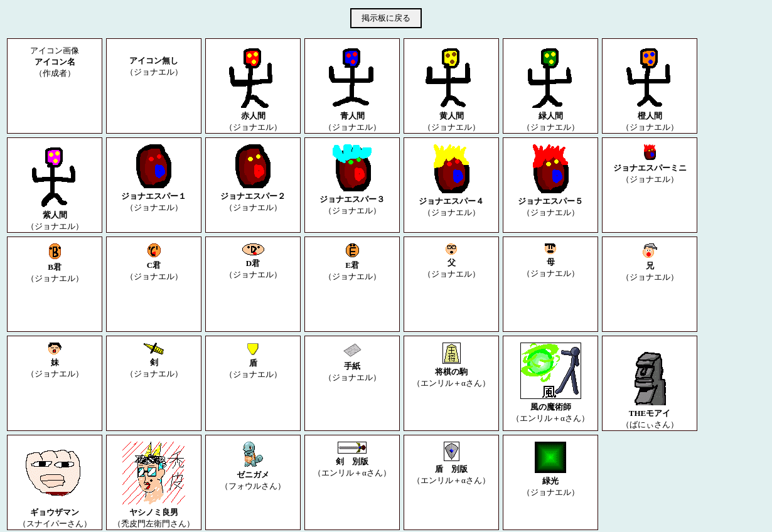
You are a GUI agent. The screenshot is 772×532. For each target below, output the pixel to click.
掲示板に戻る (386, 18)
